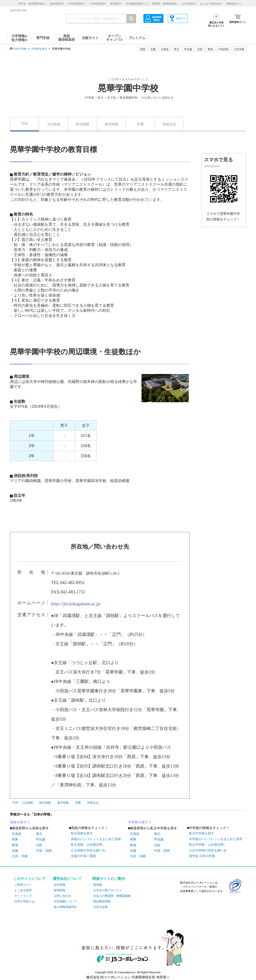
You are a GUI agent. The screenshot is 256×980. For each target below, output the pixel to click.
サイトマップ (23, 896)
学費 (140, 124)
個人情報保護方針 (65, 907)
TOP (24, 124)
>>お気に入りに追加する (157, 98)
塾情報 (98, 885)
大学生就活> (189, 4)
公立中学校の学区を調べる (208, 850)
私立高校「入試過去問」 (88, 845)
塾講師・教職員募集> (165, 4)
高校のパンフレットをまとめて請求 (96, 839)
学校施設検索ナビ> (137, 4)
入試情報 (54, 124)
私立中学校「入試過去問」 (208, 845)
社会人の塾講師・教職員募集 (112, 896)
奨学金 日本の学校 (202, 856)
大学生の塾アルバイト (108, 890)
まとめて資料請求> (211, 4)
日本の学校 (20, 49)
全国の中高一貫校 (83, 856)
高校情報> (57, 4)
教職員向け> (234, 4)
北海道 (165, 49)
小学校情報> (98, 4)
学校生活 (169, 124)
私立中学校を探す (202, 833)
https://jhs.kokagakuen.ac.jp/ (76, 604)
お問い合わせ (62, 896)
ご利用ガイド (23, 885)
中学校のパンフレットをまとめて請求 (216, 839)
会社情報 (60, 885)
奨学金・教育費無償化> (32, 4)
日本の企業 (101, 907)
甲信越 (41, 839)
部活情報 (82, 124)
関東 (15, 839)
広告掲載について (65, 901)
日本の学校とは (24, 901)
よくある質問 (23, 890)
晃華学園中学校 (128, 88)
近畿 (15, 851)
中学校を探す (39, 49)
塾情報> (116, 4)
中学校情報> (77, 4)
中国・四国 (44, 851)
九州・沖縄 (20, 856)
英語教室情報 (102, 901)
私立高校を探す (82, 833)
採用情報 (60, 890)
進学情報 (111, 124)
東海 (15, 845)
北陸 (39, 845)
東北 (39, 834)
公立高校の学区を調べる (88, 850)
